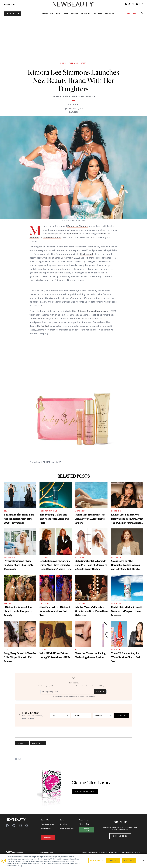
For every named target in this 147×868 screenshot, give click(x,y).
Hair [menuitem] (66, 13)
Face (71, 63)
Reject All (113, 860)
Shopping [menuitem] (86, 13)
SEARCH (122, 715)
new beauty (38, 743)
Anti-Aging (81, 511)
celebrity (22, 743)
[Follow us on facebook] (126, 4)
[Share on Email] (20, 759)
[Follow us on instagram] (133, 4)
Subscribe (9, 4)
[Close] (143, 860)
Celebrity (81, 63)
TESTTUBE (131, 13)
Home (63, 63)
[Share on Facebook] (16, 759)
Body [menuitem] (59, 13)
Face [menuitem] (37, 13)
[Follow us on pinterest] (129, 4)
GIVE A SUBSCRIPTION (85, 791)
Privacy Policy (84, 824)
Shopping (116, 511)
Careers (63, 820)
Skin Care (80, 603)
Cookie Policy (46, 828)
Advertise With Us (47, 824)
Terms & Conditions (67, 828)
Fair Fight (46, 326)
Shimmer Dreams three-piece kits (94, 311)
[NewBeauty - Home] (73, 4)
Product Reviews (48, 511)
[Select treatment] (103, 715)
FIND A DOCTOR (12, 13)
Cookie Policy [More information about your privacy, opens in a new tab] (17, 866)
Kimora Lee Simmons (78, 226)
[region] (73, 861)
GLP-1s (43, 650)
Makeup (7, 603)
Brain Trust (64, 824)
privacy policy (91, 697)
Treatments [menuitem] (48, 13)
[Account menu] (142, 4)
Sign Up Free (120, 836)
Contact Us (45, 820)
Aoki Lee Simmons (52, 237)
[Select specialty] (81, 715)
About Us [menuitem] (110, 13)
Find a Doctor (84, 820)
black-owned (86, 254)
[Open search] (141, 14)
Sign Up (100, 692)
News (6, 511)
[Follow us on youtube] (137, 4)
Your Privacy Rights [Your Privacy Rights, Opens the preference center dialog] (96, 860)
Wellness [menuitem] (98, 13)
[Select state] (60, 715)
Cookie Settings (87, 830)
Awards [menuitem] (75, 13)
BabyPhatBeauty (72, 234)
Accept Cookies (129, 860)
